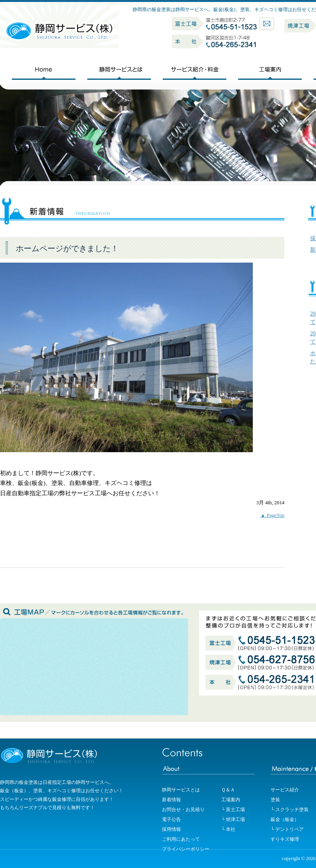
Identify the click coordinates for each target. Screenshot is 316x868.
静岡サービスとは (181, 790)
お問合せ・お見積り (183, 810)
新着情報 (171, 800)
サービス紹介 (285, 790)
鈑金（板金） (285, 819)
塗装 (275, 800)
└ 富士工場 (233, 810)
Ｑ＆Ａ (228, 790)
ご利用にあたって (181, 839)
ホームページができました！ (67, 249)
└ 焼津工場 (233, 819)
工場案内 (231, 800)
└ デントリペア (287, 829)
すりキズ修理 (285, 839)
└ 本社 (228, 829)
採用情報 (171, 829)
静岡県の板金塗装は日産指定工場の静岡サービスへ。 (57, 782)
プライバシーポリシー (186, 849)
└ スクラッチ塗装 (290, 810)
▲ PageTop (272, 515)
